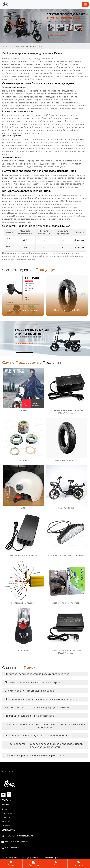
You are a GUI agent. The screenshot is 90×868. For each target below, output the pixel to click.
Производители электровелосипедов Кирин (33, 682)
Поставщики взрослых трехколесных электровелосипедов (41, 699)
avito (9, 771)
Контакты (79, 863)
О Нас (56, 863)
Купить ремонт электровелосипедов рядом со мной (37, 707)
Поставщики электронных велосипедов (30, 716)
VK (13, 771)
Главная (4, 46)
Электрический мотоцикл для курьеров (29, 691)
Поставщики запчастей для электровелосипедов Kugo (38, 736)
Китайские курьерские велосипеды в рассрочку (34, 755)
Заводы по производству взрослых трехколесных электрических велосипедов (45, 726)
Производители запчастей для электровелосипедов (37, 674)
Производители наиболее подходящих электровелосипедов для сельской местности (45, 745)
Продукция (34, 863)
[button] (83, 295)
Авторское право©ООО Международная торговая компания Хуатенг (31, 858)
